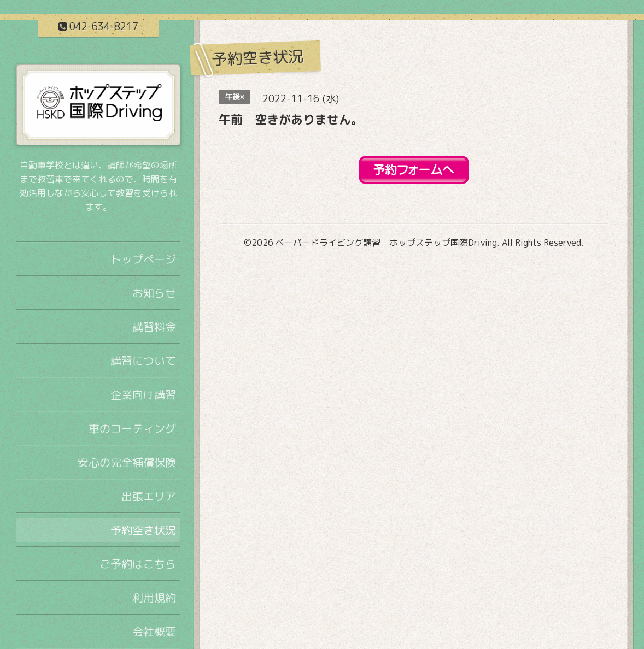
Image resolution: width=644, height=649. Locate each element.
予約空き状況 (143, 530)
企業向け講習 (143, 394)
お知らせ (154, 293)
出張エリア (149, 496)
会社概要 (154, 632)
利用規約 (154, 598)
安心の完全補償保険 (127, 462)
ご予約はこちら (138, 564)
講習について (143, 361)
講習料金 (154, 327)
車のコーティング (132, 428)
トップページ (143, 259)
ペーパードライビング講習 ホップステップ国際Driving (386, 243)
